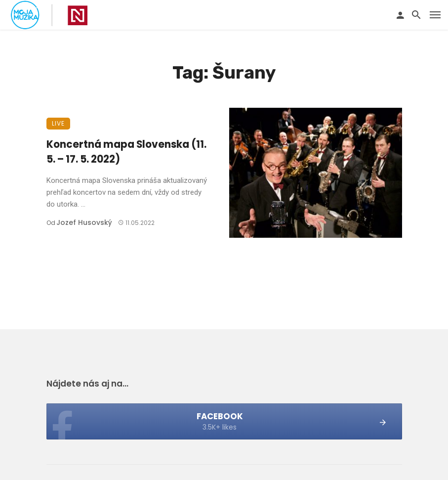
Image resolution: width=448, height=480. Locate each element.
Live (58, 123)
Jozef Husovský (84, 222)
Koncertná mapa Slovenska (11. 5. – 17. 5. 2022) (126, 152)
